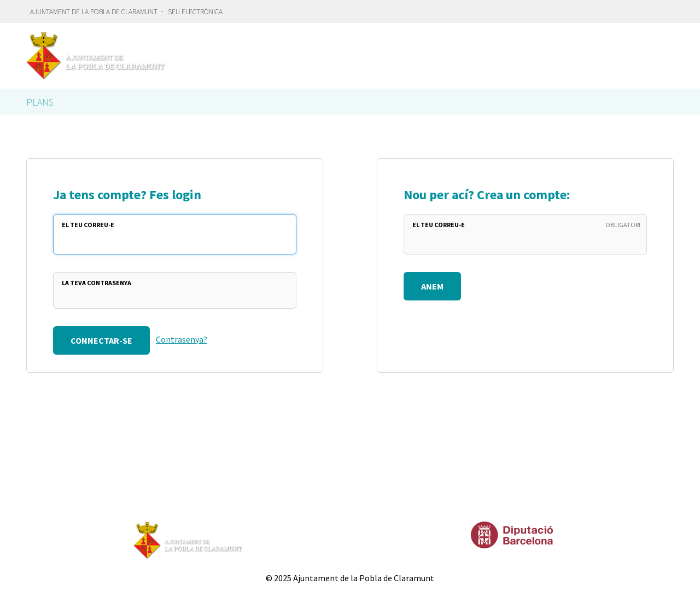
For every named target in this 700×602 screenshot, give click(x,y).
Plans (40, 102)
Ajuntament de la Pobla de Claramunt (94, 12)
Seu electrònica (195, 12)
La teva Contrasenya (97, 283)
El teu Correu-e (88, 225)
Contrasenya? (182, 339)
